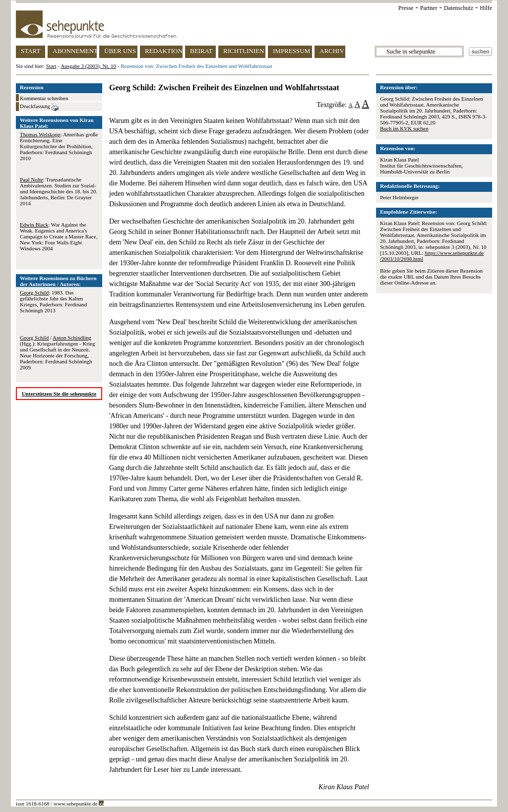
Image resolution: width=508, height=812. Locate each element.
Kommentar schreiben (44, 98)
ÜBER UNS (120, 51)
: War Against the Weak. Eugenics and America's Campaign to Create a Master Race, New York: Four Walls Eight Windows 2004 (59, 236)
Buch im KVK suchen (404, 128)
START (31, 51)
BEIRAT (201, 51)
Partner (429, 8)
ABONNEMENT (75, 51)
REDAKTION (164, 51)
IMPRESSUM (291, 51)
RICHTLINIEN (244, 51)
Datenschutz (459, 8)
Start (51, 66)
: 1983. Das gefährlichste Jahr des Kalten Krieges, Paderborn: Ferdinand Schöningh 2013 (53, 301)
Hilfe (486, 8)
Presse (406, 8)
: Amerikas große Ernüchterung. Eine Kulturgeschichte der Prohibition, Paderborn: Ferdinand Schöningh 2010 (59, 146)
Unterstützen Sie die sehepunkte (59, 394)
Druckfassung (39, 107)
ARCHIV (332, 51)
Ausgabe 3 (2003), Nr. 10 (88, 66)
